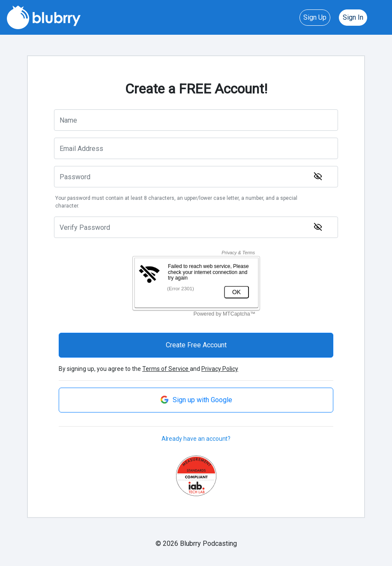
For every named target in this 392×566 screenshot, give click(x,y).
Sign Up (315, 17)
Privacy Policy (220, 369)
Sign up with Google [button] (196, 400)
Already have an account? (196, 439)
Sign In (353, 17)
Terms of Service (166, 369)
